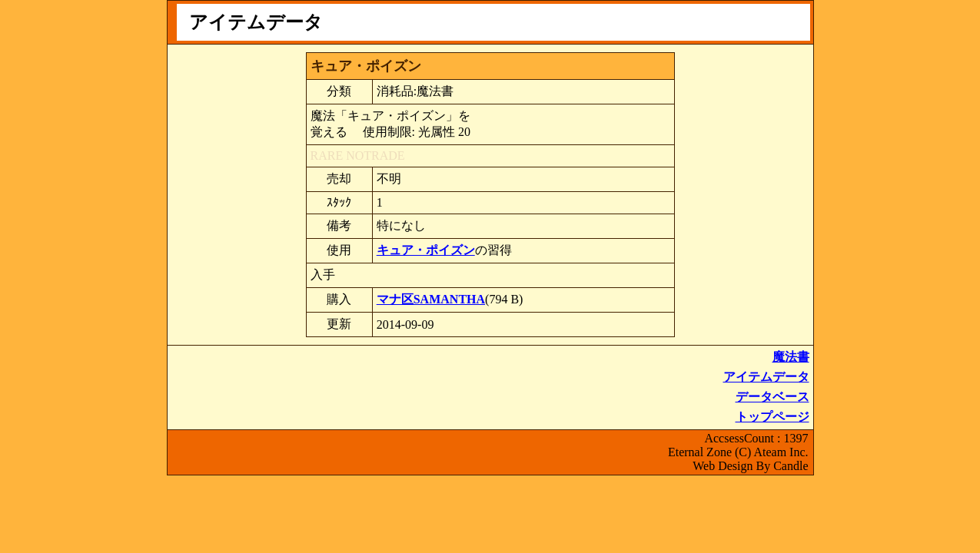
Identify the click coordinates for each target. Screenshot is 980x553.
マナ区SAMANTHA (431, 299)
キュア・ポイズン (426, 250)
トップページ (772, 417)
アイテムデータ (766, 377)
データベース (772, 397)
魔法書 (791, 357)
